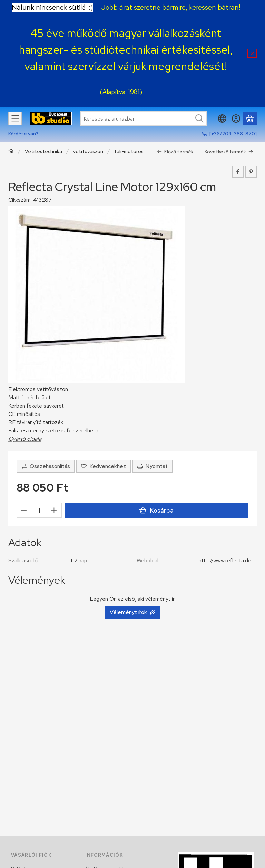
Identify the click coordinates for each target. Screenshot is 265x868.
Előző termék (175, 152)
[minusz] (24, 511)
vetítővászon (88, 151)
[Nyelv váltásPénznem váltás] (222, 118)
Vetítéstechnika (43, 151)
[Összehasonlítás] (46, 466)
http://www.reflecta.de (225, 560)
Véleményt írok (132, 612)
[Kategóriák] (15, 118)
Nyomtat (152, 466)
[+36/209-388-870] (233, 134)
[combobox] (144, 118)
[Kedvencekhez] (104, 466)
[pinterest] (251, 172)
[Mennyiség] (39, 511)
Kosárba (156, 510)
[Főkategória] (11, 152)
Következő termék (229, 152)
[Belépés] (236, 118)
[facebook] (238, 172)
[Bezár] (252, 53)
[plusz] (54, 511)
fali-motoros (129, 151)
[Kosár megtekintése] (250, 118)
